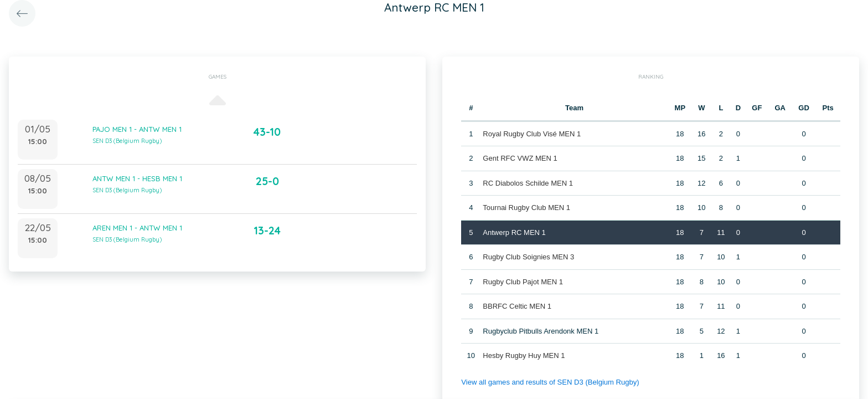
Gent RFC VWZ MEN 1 (520, 158)
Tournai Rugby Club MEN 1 (526, 208)
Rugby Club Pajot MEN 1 (523, 282)
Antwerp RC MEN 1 (514, 232)
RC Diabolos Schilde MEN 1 (528, 183)
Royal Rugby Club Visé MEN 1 (532, 134)
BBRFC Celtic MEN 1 (517, 306)
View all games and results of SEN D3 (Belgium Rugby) (550, 382)
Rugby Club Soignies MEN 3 (528, 257)
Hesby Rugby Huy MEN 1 (524, 355)
